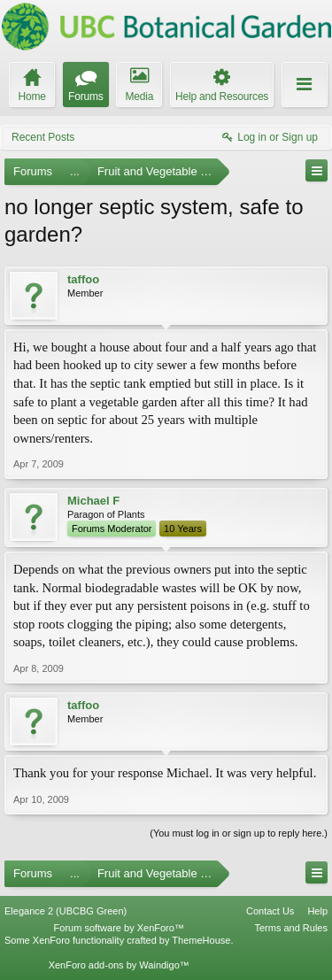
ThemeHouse (201, 940)
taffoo (83, 279)
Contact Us (270, 911)
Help (317, 911)
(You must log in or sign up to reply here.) (239, 833)
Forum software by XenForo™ (119, 928)
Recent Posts (43, 137)
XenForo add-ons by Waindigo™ (119, 965)
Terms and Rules (291, 928)
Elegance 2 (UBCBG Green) (66, 911)
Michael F (93, 501)
